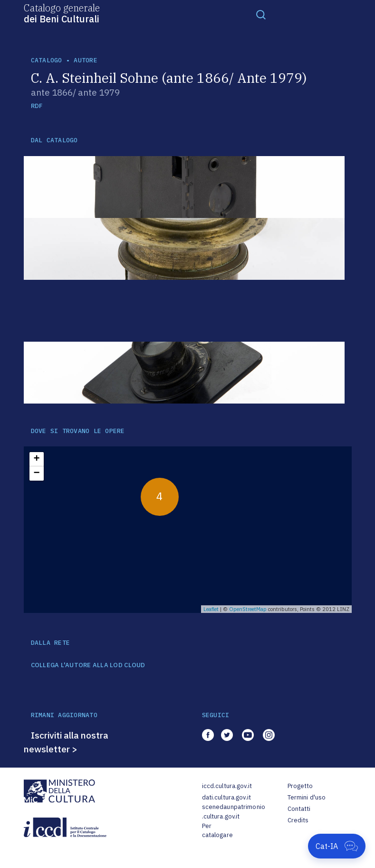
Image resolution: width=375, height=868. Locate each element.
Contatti (299, 809)
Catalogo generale (62, 13)
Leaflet (211, 609)
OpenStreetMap (248, 609)
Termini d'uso (307, 797)
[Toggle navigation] (261, 14)
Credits (298, 820)
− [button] (36, 473)
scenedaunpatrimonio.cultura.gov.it (234, 812)
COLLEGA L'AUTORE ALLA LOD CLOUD (88, 665)
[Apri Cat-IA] (337, 846)
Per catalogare (217, 831)
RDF (37, 106)
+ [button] (36, 459)
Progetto (300, 786)
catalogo (47, 60)
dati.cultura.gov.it (226, 797)
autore (86, 60)
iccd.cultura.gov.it (227, 786)
